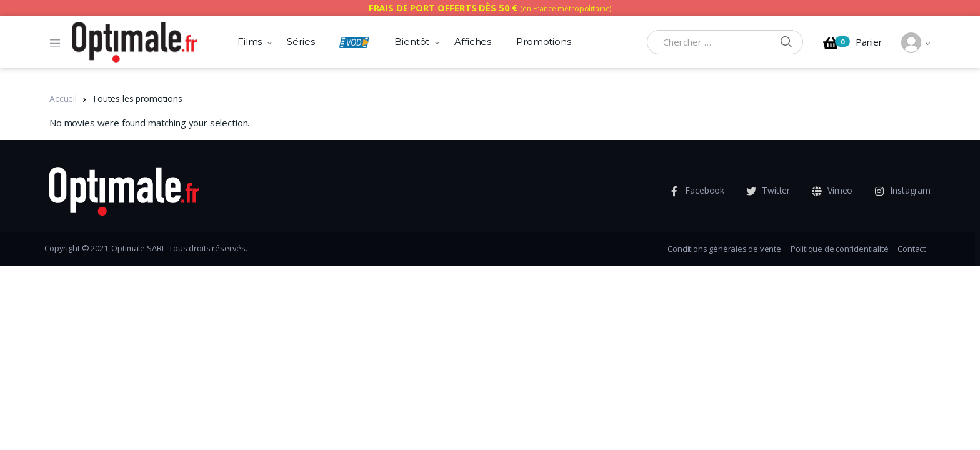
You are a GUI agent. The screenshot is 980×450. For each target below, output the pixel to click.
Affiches (473, 42)
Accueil (63, 98)
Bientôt (412, 42)
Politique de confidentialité (840, 249)
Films (250, 42)
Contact (912, 249)
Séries (301, 42)
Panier (853, 43)
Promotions (544, 42)
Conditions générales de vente (724, 249)
